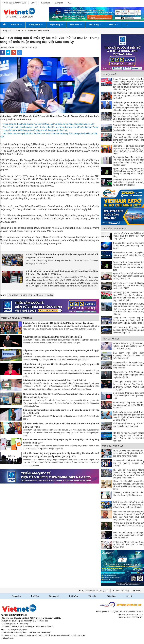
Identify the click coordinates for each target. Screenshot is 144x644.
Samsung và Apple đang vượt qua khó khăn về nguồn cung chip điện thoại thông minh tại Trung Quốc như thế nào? (129, 161)
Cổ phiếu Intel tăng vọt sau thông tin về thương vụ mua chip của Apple (129, 246)
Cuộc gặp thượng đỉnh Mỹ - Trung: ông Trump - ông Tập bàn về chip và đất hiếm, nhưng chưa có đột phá (129, 386)
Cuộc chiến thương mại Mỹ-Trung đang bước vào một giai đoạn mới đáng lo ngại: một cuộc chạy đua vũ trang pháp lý (129, 416)
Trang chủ (7, 31)
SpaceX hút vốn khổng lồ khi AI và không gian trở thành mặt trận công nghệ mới (129, 236)
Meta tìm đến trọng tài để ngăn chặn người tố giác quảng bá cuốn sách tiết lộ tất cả (129, 535)
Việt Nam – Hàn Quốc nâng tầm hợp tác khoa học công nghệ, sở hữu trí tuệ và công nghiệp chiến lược (129, 150)
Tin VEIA (16, 25)
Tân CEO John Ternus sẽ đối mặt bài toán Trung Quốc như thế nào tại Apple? (129, 95)
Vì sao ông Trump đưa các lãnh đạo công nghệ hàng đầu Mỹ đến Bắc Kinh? (129, 405)
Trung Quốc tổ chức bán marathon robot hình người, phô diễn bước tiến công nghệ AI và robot (129, 453)
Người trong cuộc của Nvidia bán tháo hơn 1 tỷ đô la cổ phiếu (52, 337)
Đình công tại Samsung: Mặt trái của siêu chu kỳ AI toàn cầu (129, 425)
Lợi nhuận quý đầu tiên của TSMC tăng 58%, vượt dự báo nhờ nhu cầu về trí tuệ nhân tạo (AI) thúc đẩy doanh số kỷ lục (129, 296)
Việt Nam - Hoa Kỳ (43, 295)
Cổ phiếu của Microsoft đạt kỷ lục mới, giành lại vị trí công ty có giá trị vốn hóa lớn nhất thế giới (61, 412)
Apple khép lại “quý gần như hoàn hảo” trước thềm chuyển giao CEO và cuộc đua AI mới (129, 276)
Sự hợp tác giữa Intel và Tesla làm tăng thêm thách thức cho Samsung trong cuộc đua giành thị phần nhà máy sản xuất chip (129, 106)
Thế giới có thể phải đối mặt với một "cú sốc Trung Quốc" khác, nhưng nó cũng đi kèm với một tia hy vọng (61, 396)
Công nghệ (36, 25)
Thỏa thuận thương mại (20, 295)
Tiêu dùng (95, 25)
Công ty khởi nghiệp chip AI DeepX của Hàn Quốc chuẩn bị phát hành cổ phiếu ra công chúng (129, 320)
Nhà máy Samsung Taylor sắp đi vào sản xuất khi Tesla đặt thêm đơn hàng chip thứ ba (129, 128)
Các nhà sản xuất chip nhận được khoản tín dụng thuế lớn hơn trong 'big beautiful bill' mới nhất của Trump (50, 127)
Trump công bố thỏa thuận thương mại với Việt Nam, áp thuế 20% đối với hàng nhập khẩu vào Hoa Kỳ (49, 124)
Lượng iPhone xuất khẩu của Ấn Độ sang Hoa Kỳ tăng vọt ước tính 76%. (35, 130)
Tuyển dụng (46, 3)
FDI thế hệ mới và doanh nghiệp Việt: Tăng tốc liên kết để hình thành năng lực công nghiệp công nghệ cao (129, 437)
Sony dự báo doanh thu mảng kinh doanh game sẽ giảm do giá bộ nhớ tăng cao (129, 255)
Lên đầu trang (122, 591)
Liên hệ (34, 3)
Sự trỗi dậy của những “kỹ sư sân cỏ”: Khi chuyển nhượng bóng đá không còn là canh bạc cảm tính (129, 505)
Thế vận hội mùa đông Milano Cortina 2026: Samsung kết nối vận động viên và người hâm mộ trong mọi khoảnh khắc (129, 474)
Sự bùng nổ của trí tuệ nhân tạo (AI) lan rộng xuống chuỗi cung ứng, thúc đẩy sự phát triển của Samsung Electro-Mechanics (129, 118)
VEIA (69, 3)
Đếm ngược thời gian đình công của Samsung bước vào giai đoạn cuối (129, 396)
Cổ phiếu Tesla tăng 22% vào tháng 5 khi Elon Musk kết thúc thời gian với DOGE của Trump (61, 425)
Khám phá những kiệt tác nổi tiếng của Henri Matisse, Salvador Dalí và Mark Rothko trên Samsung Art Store (129, 485)
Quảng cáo (59, 3)
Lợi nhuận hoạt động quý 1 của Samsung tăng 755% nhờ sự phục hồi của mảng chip (129, 330)
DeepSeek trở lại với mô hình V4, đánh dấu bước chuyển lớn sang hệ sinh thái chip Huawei (129, 182)
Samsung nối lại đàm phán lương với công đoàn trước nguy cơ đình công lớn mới (129, 365)
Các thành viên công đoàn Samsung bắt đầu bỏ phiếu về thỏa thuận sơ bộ (129, 356)
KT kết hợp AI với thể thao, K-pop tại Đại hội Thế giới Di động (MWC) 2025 (129, 545)
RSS (138, 591)
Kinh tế (114, 25)
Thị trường (56, 25)
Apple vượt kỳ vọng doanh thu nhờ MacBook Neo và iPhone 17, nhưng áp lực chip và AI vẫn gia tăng (129, 172)
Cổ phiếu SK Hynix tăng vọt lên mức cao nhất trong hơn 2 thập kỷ (54, 380)
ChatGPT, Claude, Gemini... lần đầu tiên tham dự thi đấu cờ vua (129, 494)
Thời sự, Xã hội (110, 339)
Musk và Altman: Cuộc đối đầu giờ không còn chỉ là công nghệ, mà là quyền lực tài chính (129, 375)
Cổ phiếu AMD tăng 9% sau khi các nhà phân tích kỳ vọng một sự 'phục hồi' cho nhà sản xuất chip (61, 366)
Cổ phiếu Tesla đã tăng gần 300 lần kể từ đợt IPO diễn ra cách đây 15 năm (58, 323)
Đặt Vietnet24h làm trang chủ (95, 591)
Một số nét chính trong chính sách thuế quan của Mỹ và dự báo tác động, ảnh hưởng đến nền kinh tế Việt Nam (62, 273)
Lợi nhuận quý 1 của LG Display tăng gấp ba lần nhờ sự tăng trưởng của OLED (129, 286)
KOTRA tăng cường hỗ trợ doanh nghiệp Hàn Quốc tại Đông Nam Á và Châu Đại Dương (129, 346)
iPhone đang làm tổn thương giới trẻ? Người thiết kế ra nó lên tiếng (129, 524)
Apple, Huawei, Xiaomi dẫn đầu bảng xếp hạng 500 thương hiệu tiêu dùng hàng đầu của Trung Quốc (61, 441)
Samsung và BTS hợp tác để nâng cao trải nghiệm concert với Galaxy (129, 463)
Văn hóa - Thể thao (113, 446)
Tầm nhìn (76, 25)
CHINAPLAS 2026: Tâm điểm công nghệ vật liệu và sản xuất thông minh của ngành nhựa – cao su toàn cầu (129, 139)
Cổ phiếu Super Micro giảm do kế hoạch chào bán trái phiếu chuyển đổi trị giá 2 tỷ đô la (61, 352)
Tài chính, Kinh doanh (114, 229)
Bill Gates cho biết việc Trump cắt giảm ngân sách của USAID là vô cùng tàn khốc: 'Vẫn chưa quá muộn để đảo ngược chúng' (129, 516)
